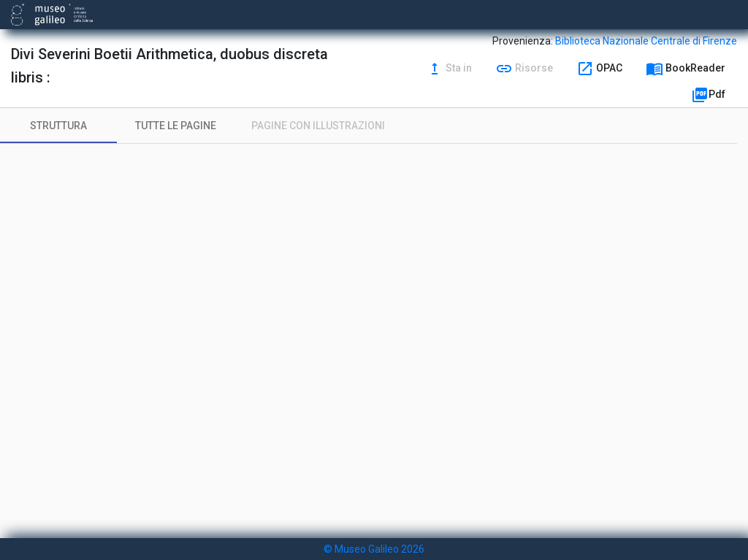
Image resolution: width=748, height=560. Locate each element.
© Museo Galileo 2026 (374, 549)
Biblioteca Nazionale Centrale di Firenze (646, 41)
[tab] (58, 126)
